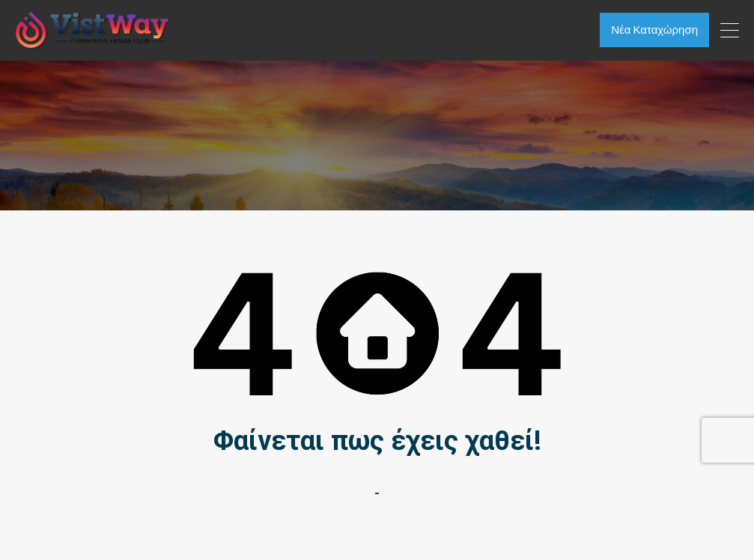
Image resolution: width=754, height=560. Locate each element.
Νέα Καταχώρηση (654, 30)
